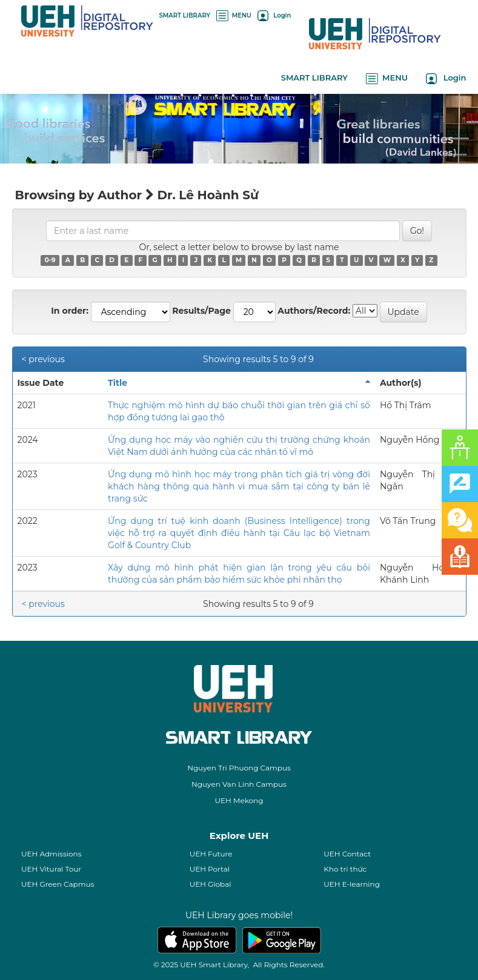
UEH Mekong (239, 800)
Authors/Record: (314, 311)
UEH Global (211, 884)
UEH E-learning (352, 884)
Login (274, 15)
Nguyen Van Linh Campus (239, 784)
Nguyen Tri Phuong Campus (239, 768)
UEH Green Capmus (58, 884)
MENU (234, 15)
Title (118, 383)
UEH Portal (210, 869)
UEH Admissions (51, 854)
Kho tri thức (345, 869)
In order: (70, 311)
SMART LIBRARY (185, 15)
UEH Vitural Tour (51, 869)
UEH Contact (347, 854)
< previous (43, 359)
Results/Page (201, 311)
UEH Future (211, 854)
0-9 (50, 260)
